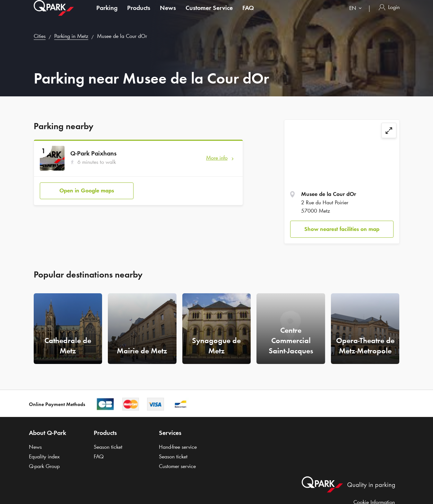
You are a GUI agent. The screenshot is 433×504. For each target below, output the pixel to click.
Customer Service (209, 14)
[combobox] (357, 15)
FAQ (248, 14)
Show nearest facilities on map (342, 229)
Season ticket (108, 447)
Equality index (44, 456)
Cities (40, 36)
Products (139, 14)
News (168, 14)
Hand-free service (178, 447)
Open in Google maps (87, 190)
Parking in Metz (71, 36)
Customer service (177, 466)
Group (44, 466)
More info (217, 158)
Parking (107, 14)
